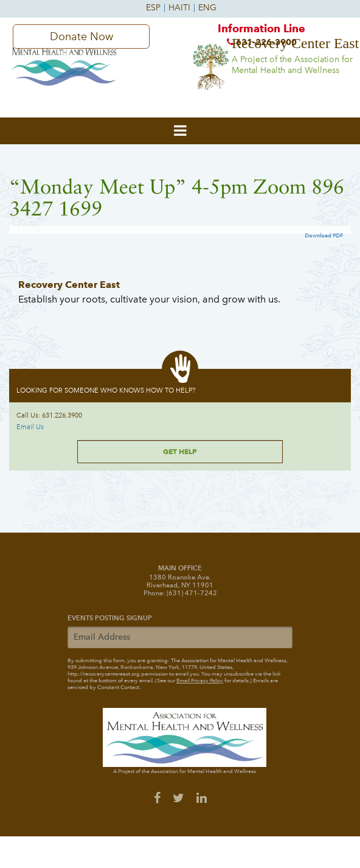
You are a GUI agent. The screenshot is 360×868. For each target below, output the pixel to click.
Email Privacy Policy (200, 681)
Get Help (180, 451)
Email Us (30, 427)
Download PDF (324, 236)
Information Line (262, 38)
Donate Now (81, 37)
